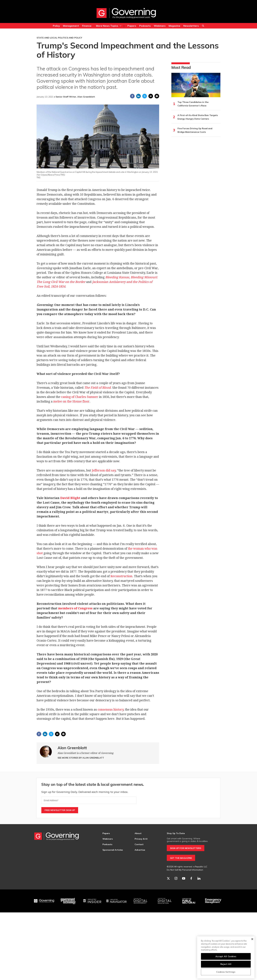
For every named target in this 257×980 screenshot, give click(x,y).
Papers (132, 26)
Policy (56, 26)
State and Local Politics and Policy (59, 38)
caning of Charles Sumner (80, 397)
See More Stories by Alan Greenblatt (81, 758)
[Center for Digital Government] (141, 901)
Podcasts (145, 26)
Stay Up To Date (176, 833)
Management (71, 26)
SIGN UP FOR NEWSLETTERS (186, 848)
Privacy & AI (141, 839)
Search (203, 26)
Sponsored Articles (113, 850)
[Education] (165, 901)
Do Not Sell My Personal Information (185, 870)
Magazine (174, 26)
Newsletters (191, 26)
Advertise (140, 850)
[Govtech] (68, 901)
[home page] (126, 13)
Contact (139, 844)
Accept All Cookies (226, 956)
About (138, 833)
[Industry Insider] (92, 901)
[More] (120, 26)
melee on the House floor (71, 401)
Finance (87, 26)
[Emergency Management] (213, 901)
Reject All (226, 964)
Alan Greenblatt (72, 748)
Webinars (160, 26)
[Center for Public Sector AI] (189, 901)
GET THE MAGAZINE (181, 858)
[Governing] (44, 901)
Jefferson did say (104, 470)
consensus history (111, 709)
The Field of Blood (97, 388)
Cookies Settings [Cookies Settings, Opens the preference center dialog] (226, 972)
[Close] (252, 939)
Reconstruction (121, 576)
